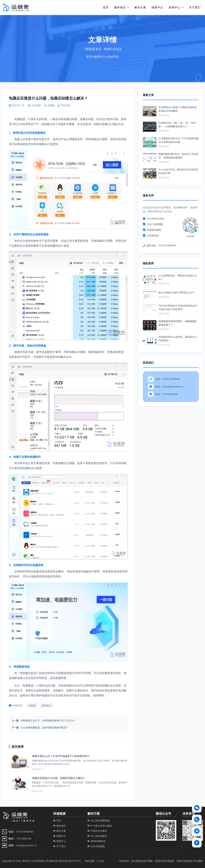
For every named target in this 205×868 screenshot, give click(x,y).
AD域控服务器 (97, 841)
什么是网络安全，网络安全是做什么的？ (178, 277)
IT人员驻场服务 (97, 836)
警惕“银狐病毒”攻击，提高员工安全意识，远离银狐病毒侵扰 (179, 156)
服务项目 (122, 7)
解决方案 (140, 7)
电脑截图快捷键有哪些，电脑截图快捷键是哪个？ (178, 323)
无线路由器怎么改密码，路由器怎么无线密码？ (178, 339)
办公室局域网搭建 (99, 821)
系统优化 (46, 705)
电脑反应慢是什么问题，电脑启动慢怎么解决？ (59, 778)
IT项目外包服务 (97, 831)
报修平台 (157, 7)
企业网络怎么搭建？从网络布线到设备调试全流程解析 (178, 109)
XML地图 (90, 861)
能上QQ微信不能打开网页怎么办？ (177, 293)
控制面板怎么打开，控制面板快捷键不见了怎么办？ (48, 721)
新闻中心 (176, 7)
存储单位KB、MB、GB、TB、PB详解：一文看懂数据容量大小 (177, 125)
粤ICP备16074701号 (70, 861)
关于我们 (195, 7)
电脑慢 (32, 705)
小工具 (100, 861)
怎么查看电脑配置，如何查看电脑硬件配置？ (45, 728)
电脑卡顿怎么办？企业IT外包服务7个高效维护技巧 (61, 756)
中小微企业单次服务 (100, 826)
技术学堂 (113, 57)
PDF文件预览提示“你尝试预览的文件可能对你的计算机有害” (178, 307)
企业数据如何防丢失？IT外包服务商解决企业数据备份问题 (179, 140)
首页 (106, 7)
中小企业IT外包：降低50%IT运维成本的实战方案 (178, 171)
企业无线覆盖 (96, 846)
